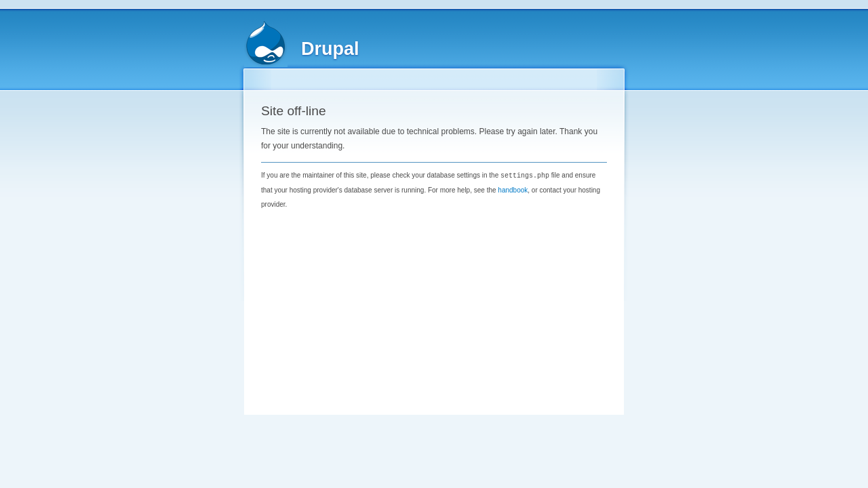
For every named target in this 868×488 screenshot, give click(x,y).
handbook (513, 189)
